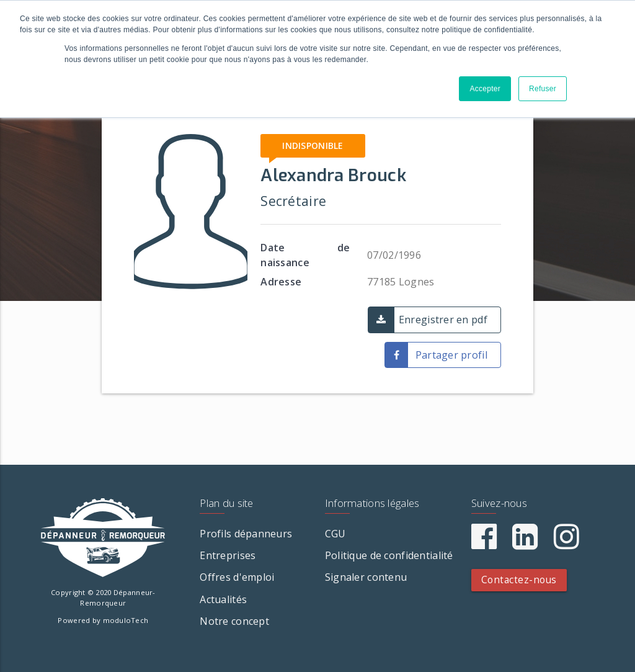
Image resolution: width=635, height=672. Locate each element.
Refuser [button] (543, 89)
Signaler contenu (366, 577)
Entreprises (228, 555)
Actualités (223, 599)
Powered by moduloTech (103, 620)
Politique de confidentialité (389, 555)
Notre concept (234, 621)
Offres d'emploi (237, 577)
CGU (335, 534)
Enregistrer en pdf (443, 320)
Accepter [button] (485, 89)
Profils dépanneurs (246, 534)
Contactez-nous (519, 580)
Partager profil (451, 355)
